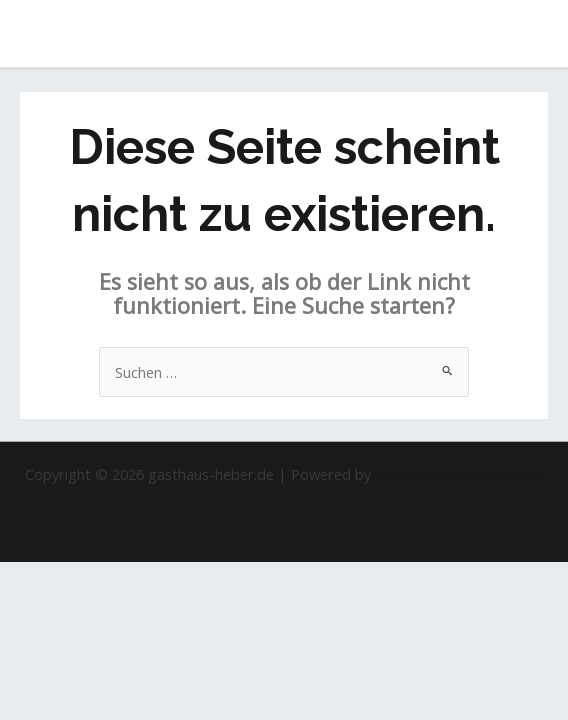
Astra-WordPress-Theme (459, 474)
